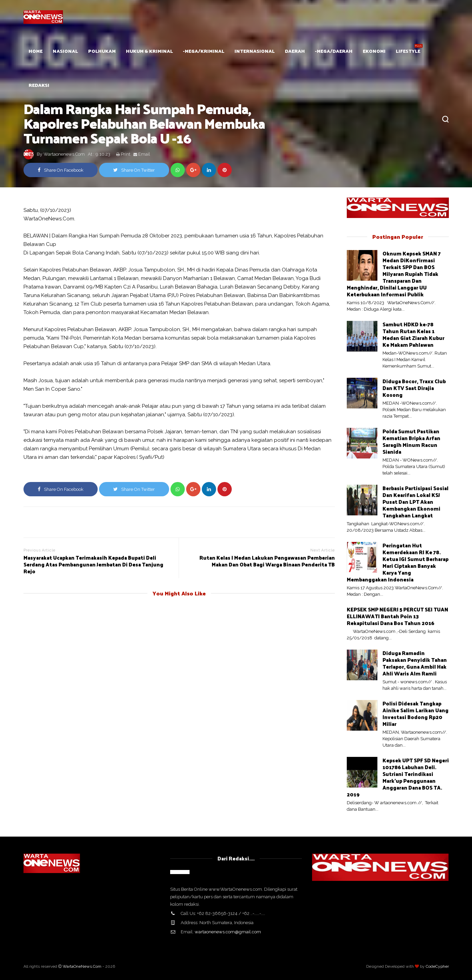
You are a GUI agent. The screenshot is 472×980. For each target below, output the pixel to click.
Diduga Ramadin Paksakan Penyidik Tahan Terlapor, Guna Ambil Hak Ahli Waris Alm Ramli (415, 663)
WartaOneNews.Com (82, 966)
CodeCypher (437, 966)
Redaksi (39, 85)
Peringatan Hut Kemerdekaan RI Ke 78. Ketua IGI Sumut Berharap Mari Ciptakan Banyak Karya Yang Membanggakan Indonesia (398, 562)
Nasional (65, 51)
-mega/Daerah (334, 51)
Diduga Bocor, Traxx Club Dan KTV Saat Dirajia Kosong (414, 388)
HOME (36, 51)
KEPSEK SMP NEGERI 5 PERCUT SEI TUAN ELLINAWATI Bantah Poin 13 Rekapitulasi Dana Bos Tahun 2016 (397, 616)
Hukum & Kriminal (149, 51)
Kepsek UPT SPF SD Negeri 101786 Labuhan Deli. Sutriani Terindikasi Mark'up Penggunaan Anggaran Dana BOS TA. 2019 (398, 777)
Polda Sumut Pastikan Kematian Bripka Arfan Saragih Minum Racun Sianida (411, 441)
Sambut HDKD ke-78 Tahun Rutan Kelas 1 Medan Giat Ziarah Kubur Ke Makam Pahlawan (413, 334)
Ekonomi (374, 51)
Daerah (295, 51)
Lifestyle (408, 51)
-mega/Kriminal (204, 51)
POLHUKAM (102, 51)
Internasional (255, 51)
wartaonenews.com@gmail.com (228, 932)
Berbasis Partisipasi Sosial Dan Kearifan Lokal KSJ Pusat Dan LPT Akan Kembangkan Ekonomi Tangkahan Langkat (416, 502)
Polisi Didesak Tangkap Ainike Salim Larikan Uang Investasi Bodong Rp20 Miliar (416, 713)
